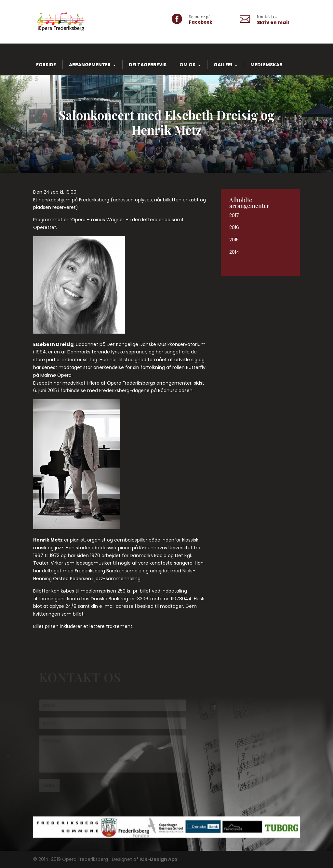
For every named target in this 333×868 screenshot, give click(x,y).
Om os (187, 65)
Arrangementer (90, 65)
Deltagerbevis (148, 65)
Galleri (223, 65)
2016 (234, 227)
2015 (234, 240)
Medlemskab (266, 65)
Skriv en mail (273, 22)
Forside (46, 65)
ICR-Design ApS (159, 859)
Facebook (201, 22)
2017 (234, 215)
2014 (234, 252)
